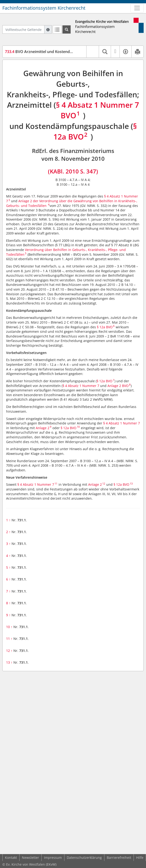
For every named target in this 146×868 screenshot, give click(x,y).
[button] (93, 52)
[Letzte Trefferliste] (57, 29)
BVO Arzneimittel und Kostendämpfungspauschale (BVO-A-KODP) (69, 52)
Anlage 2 (43, 428)
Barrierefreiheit (119, 858)
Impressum (53, 858)
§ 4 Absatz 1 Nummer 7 (81, 386)
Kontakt (11, 858)
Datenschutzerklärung (84, 858)
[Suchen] (67, 29)
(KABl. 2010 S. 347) (73, 171)
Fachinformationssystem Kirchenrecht (44, 8)
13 (9, 662)
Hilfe (140, 858)
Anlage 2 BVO (118, 386)
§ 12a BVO (105, 327)
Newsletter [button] (30, 858)
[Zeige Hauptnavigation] (137, 8)
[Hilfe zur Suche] (48, 29)
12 (9, 651)
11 (9, 639)
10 (9, 627)
